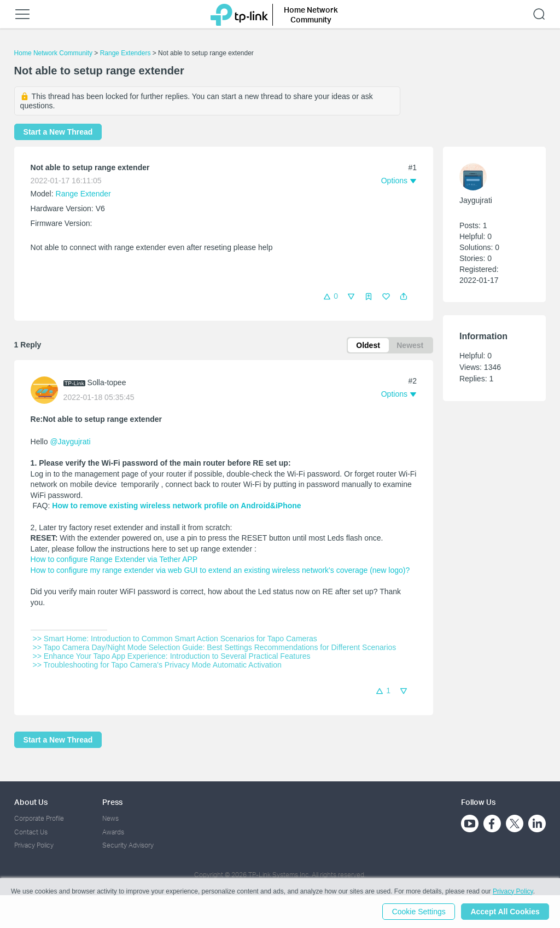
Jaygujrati (476, 200)
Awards (113, 832)
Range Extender (83, 194)
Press (112, 802)
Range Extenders (126, 53)
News (110, 818)
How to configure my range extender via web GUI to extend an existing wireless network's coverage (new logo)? (220, 570)
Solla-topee (107, 383)
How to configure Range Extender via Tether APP (114, 560)
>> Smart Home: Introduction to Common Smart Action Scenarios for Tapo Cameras (175, 639)
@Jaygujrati (70, 442)
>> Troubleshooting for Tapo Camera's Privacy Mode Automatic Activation (157, 665)
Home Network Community (53, 53)
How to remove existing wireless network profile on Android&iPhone (176, 506)
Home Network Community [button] (311, 14)
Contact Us (31, 832)
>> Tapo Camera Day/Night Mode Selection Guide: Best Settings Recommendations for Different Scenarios (215, 648)
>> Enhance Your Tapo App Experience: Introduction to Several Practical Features (172, 657)
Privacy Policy (34, 845)
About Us (31, 802)
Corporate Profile (39, 818)
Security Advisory (128, 845)
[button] (404, 297)
